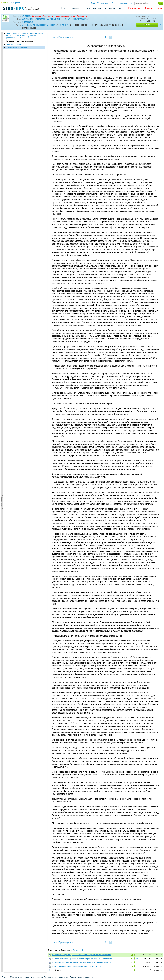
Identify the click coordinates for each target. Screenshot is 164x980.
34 (132, 959)
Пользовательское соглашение (56, 977)
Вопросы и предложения (122, 3)
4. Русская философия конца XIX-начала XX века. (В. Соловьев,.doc (81, 966)
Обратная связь (103, 3)
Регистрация (15, 3)
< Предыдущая (65, 37)
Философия (28, 22)
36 (132, 955)
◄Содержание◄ (2, 77)
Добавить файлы (114, 8)
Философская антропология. (18, 48)
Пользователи (93, 8)
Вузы (64, 8)
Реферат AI (134, 8)
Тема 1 (53, 25)
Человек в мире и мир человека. (19, 41)
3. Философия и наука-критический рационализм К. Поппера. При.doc (81, 962)
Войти (6, 3)
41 (132, 966)
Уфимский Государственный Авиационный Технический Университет (55, 19)
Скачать (147, 25)
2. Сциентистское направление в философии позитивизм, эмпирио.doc (82, 959)
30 (132, 970)
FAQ (93, 3)
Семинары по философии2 (35, 25)
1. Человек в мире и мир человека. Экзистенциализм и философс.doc (82, 955)
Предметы (76, 8)
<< (54, 37)
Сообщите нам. (82, 16)
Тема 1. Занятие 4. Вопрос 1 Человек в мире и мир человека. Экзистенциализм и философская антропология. (25, 36)
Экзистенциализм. (13, 44)
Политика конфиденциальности (82, 977)
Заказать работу (153, 8)
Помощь (5, 977)
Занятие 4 (63, 25)
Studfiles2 (26, 16)
